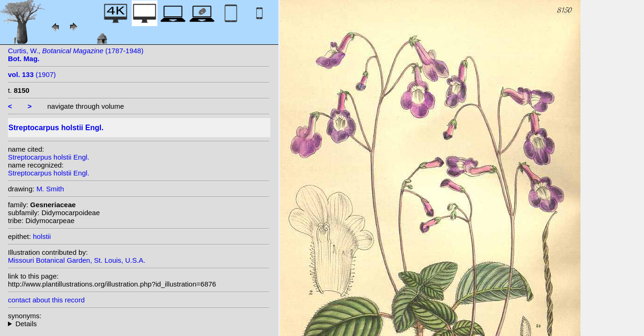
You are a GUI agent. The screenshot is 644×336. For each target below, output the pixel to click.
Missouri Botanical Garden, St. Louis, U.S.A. (77, 260)
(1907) (32, 74)
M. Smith (50, 189)
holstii (42, 236)
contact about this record (46, 300)
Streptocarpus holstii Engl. (49, 157)
